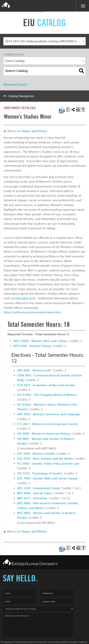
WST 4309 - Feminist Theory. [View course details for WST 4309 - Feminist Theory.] (33, 346)
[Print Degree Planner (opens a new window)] (68, 110)
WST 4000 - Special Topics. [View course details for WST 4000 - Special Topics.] (35, 493)
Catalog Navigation (21, 96)
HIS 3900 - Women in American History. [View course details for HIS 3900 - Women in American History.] (44, 434)
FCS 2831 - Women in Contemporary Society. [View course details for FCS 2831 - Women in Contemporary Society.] (48, 424)
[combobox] (44, 41)
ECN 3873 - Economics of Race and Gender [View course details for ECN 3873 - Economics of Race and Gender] (46, 385)
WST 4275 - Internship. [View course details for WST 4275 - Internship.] (32, 498)
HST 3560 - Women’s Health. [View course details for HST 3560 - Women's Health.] (36, 454)
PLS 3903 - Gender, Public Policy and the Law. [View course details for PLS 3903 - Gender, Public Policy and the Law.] (48, 464)
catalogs (8, 642)
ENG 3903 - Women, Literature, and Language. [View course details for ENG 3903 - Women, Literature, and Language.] (49, 414)
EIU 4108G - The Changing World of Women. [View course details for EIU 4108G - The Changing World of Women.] (47, 395)
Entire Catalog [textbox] (15, 61)
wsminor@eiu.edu (23, 298)
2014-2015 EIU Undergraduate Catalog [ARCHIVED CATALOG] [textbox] (45, 41)
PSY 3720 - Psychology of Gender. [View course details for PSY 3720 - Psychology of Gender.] (40, 473)
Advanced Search (15, 84)
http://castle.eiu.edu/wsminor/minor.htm (32, 312)
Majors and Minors (35, 131)
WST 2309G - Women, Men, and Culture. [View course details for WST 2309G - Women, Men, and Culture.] (41, 341)
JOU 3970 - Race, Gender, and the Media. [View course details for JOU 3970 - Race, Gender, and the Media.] (45, 459)
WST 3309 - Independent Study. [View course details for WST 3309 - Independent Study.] (39, 488)
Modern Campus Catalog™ (74, 642)
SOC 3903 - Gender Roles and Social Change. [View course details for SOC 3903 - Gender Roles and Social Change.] (48, 478)
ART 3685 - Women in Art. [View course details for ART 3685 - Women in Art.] (35, 370)
